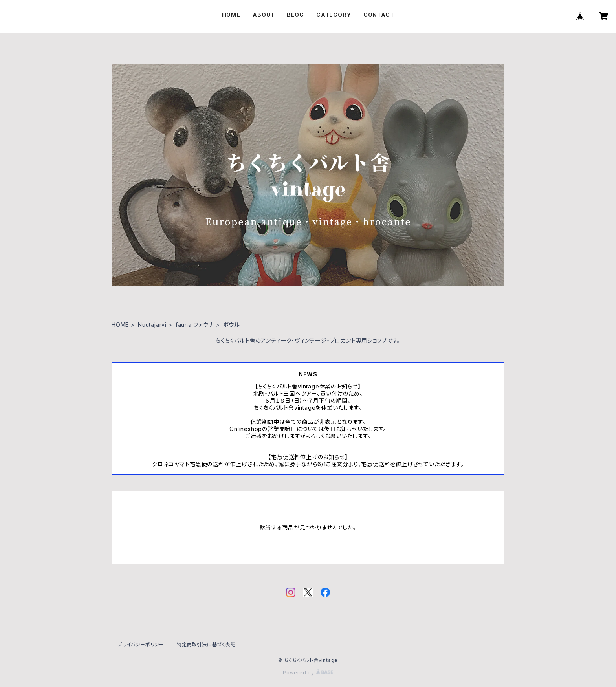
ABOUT (264, 15)
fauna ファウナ (195, 325)
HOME (231, 15)
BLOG (295, 15)
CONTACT (379, 15)
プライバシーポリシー (141, 644)
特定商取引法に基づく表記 (206, 644)
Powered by (308, 673)
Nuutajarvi (152, 325)
